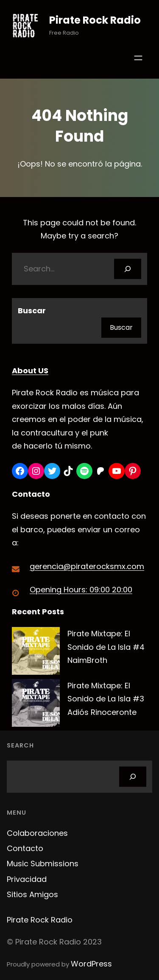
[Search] (128, 269)
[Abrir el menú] (138, 58)
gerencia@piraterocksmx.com (87, 566)
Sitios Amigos (32, 894)
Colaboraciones (37, 833)
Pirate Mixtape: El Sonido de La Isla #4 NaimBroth (106, 647)
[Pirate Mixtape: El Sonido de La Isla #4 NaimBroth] (36, 653)
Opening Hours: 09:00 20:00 (81, 590)
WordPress (91, 964)
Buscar (32, 311)
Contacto (25, 848)
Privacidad (27, 879)
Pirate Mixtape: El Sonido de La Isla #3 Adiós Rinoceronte (106, 699)
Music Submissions (43, 864)
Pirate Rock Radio (95, 20)
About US (30, 371)
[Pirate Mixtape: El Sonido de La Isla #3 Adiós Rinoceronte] (36, 705)
